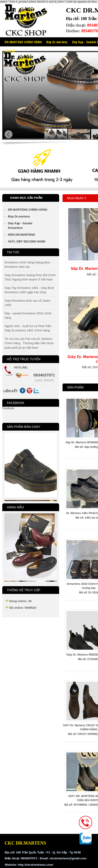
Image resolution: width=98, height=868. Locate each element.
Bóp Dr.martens (57, 42)
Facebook (8, 408)
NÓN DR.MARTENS (21, 235)
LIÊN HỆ (10, 51)
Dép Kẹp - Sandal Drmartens (20, 226)
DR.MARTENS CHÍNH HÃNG (23, 42)
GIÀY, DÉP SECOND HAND (27, 241)
